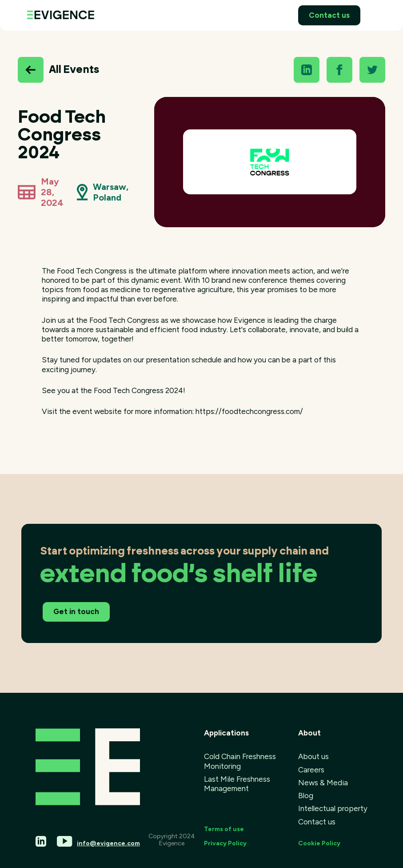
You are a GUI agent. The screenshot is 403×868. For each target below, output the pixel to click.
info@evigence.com (108, 843)
